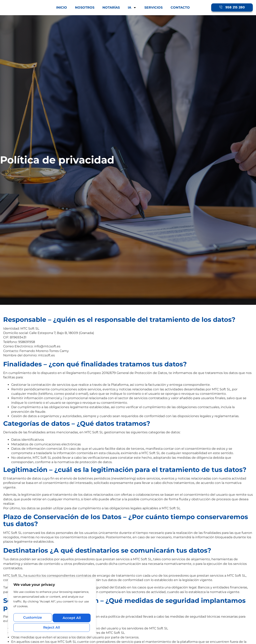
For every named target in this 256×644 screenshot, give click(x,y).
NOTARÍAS (111, 7)
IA (132, 8)
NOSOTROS (85, 7)
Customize (32, 619)
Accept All (52, 627)
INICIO (62, 7)
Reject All (71, 619)
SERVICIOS (153, 7)
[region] (52, 608)
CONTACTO (180, 7)
